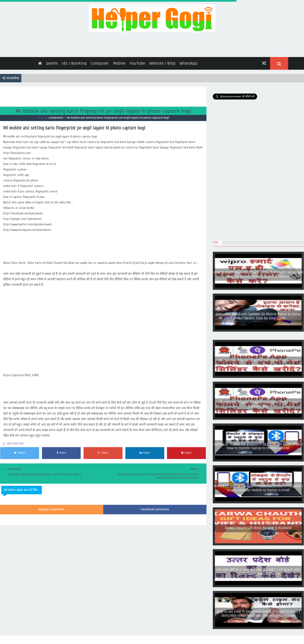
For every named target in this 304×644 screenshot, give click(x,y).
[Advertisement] (77, 94)
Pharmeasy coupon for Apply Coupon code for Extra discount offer (258, 402)
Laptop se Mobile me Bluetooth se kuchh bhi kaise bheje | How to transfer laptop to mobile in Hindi (258, 444)
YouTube (137, 61)
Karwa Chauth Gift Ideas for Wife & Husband (258, 526)
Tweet (20, 451)
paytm (52, 61)
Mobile (119, 61)
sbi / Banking (74, 61)
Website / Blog (162, 61)
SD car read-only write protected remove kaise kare (258, 358)
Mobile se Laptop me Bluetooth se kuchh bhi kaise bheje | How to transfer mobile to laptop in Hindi (258, 486)
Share (61, 451)
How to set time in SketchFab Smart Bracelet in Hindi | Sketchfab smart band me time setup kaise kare (258, 612)
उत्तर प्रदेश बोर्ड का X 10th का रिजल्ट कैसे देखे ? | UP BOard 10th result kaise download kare (258, 570)
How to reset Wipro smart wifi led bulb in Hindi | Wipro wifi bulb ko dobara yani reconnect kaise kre (258, 272)
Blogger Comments (52, 508)
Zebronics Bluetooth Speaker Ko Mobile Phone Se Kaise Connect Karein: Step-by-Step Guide (258, 314)
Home (41, 116)
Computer (100, 61)
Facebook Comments (155, 508)
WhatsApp (188, 61)
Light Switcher (15, 441)
